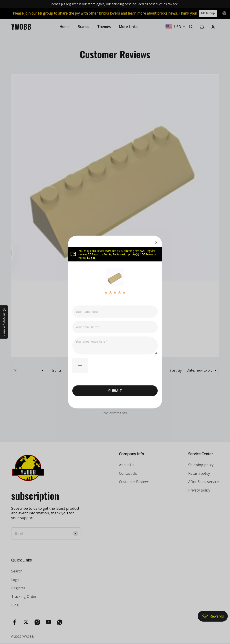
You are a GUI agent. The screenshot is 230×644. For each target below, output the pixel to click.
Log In (91, 258)
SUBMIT (115, 391)
